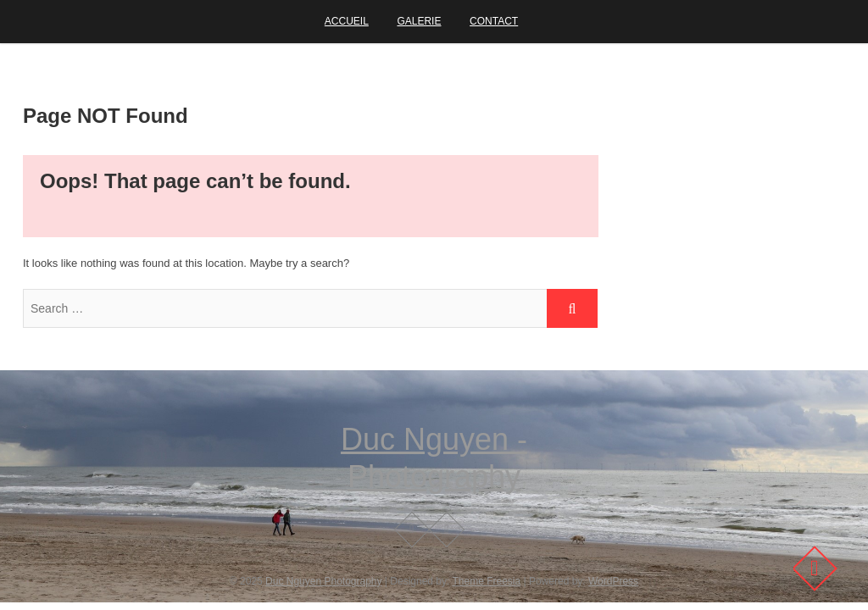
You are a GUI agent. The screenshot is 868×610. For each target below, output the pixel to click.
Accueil (347, 21)
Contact (494, 21)
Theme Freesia (486, 581)
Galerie (419, 21)
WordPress (613, 581)
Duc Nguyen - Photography (434, 458)
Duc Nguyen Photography (323, 581)
